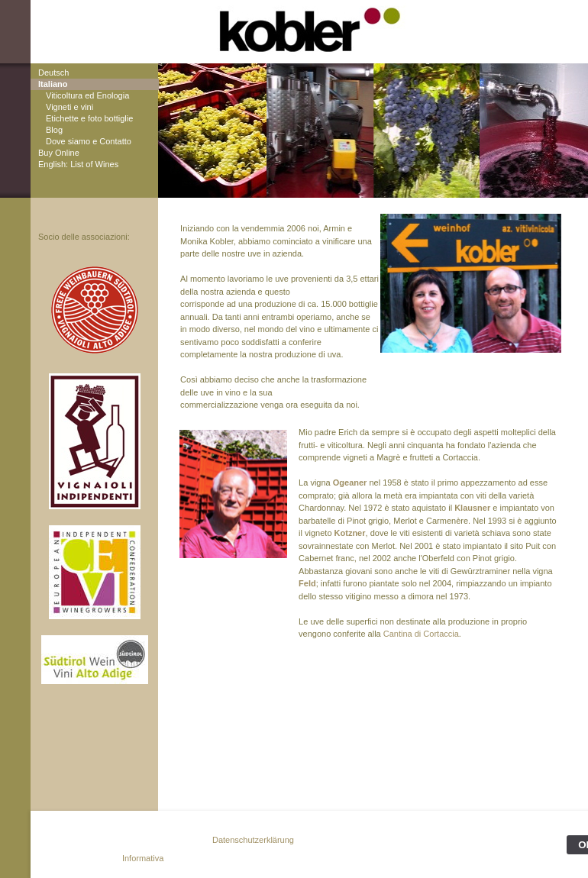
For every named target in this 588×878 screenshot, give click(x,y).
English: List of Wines (78, 164)
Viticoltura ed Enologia (87, 95)
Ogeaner (350, 483)
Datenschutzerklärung (253, 840)
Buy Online (59, 153)
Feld (307, 583)
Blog (54, 130)
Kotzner (350, 533)
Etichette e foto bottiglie (89, 118)
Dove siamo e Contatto (89, 141)
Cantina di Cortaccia (421, 634)
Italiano (53, 84)
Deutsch (53, 73)
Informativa (143, 858)
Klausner (472, 508)
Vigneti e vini (69, 107)
